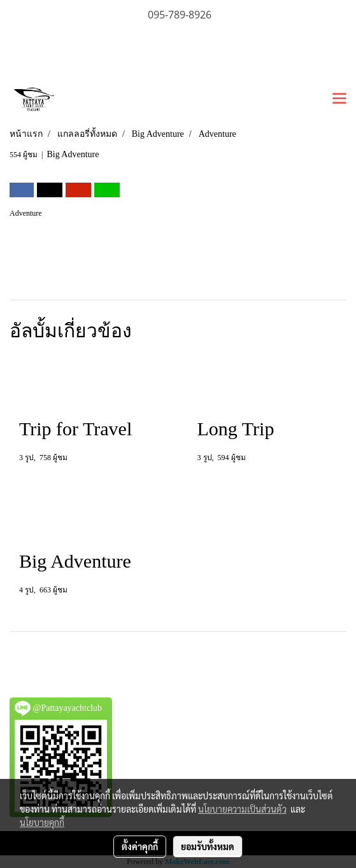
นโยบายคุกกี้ (42, 822)
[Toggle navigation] (339, 99)
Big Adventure (73, 154)
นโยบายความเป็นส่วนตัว (242, 809)
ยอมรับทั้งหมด (208, 846)
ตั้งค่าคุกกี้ (140, 846)
